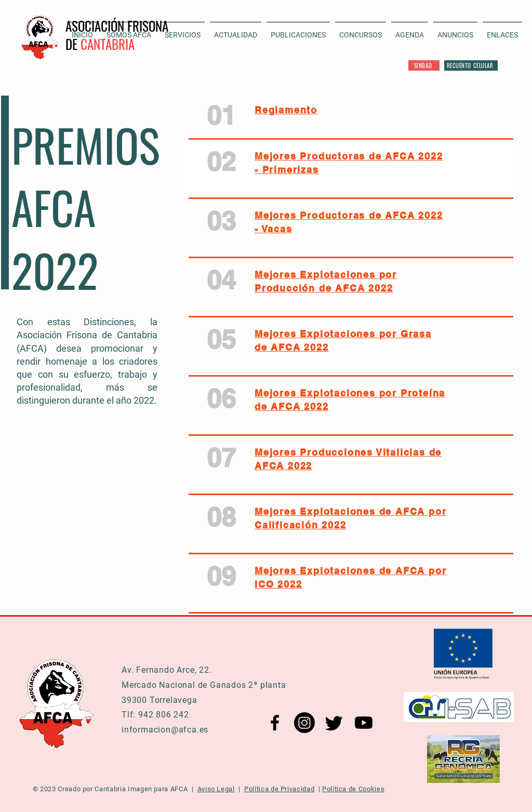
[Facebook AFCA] (275, 723)
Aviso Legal (216, 789)
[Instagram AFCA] (304, 723)
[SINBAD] (424, 65)
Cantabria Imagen (123, 789)
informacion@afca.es (165, 730)
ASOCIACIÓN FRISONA (117, 26)
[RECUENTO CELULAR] (471, 65)
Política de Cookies (353, 789)
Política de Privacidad (279, 789)
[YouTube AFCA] (364, 723)
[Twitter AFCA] (334, 723)
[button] (236, 30)
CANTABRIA (108, 44)
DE (73, 44)
